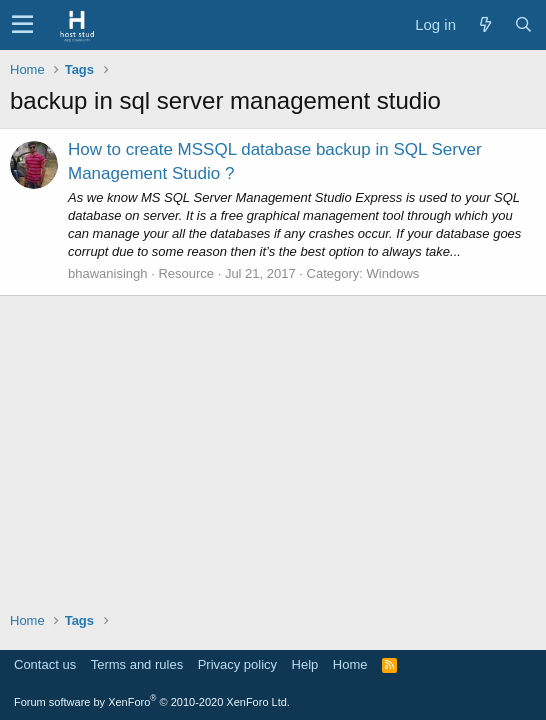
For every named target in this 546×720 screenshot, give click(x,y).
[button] (22, 25)
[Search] (523, 24)
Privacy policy (237, 664)
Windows (393, 273)
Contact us (45, 664)
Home (350, 664)
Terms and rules (137, 664)
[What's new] (485, 24)
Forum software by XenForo (152, 702)
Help (305, 664)
